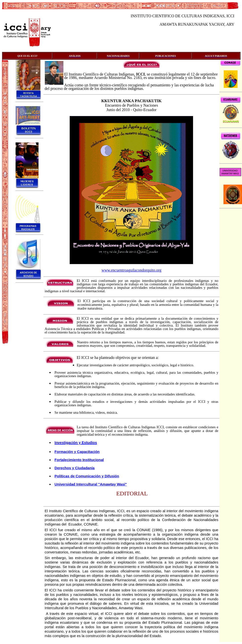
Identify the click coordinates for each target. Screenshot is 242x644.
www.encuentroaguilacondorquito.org (131, 270)
